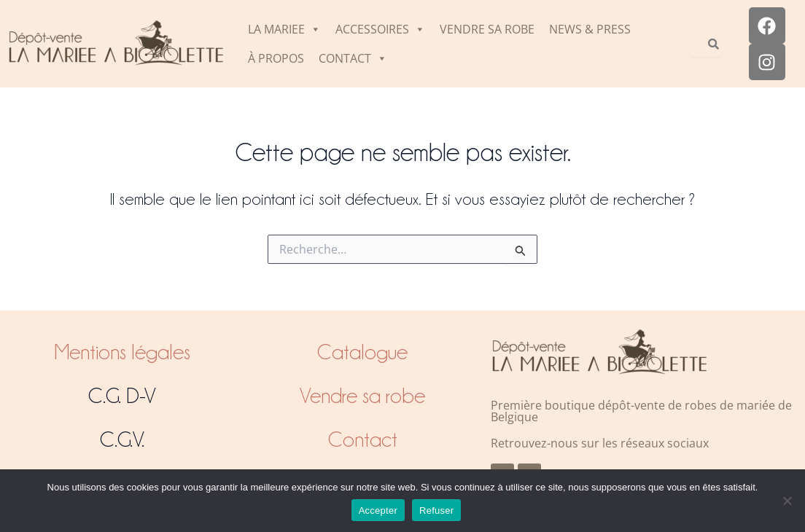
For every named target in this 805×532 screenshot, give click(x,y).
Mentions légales (122, 352)
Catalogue (362, 352)
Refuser (436, 511)
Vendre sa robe (362, 396)
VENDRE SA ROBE (487, 29)
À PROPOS (276, 58)
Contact (363, 439)
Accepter (378, 511)
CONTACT (353, 58)
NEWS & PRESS (590, 29)
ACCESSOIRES (380, 29)
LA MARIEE (284, 29)
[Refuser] (787, 501)
